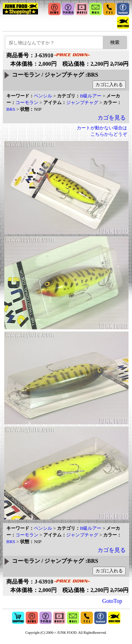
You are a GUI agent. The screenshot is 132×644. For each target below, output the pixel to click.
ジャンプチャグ (82, 102)
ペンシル (43, 96)
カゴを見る (112, 118)
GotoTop (112, 601)
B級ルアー (91, 96)
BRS (11, 109)
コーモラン (27, 102)
